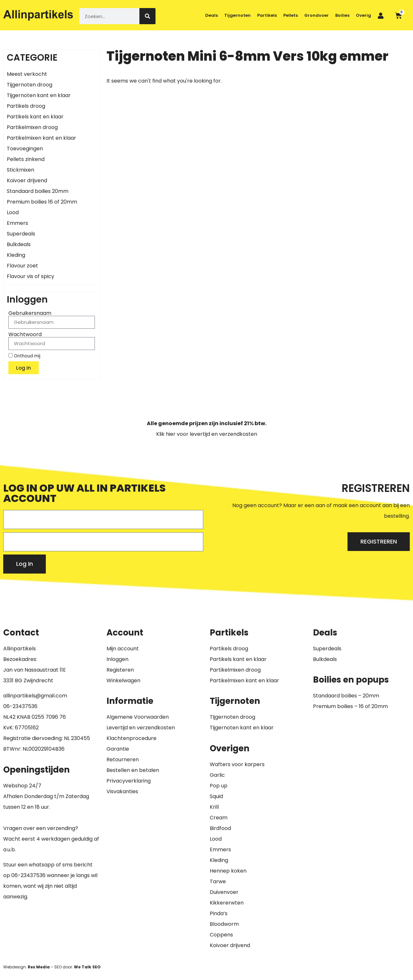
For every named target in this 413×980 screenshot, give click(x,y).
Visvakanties (122, 791)
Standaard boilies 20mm (38, 191)
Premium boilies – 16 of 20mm (350, 706)
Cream (219, 818)
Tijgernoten (237, 15)
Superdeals (21, 234)
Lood (13, 212)
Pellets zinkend (26, 159)
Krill (214, 807)
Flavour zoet (22, 266)
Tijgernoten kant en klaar (39, 95)
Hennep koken (228, 871)
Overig (363, 15)
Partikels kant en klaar (35, 117)
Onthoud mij (24, 356)
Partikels (267, 15)
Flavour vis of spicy (30, 276)
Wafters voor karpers (237, 764)
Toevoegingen (25, 149)
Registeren (120, 670)
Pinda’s (219, 913)
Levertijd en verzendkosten (141, 728)
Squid (216, 796)
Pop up (219, 786)
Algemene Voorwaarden (138, 717)
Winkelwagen (123, 680)
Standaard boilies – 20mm (346, 696)
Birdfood (220, 828)
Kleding (16, 255)
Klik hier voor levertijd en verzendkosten (207, 434)
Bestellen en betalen (133, 770)
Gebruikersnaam (30, 313)
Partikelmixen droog (32, 127)
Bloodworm (224, 924)
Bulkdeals (19, 244)
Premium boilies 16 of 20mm (42, 202)
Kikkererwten (227, 903)
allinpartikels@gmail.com (35, 696)
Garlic (217, 775)
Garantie (118, 749)
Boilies (342, 15)
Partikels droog (26, 106)
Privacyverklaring (129, 781)
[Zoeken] (147, 16)
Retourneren (123, 760)
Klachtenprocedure (131, 738)
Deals (212, 15)
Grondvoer (317, 15)
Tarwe (218, 881)
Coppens (221, 935)
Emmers (17, 223)
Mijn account (123, 649)
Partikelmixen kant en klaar (41, 138)
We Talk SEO (87, 967)
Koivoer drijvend (27, 180)
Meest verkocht (27, 74)
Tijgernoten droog (30, 85)
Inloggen (117, 659)
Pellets (291, 15)
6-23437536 (22, 706)
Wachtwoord (25, 335)
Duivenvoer (224, 892)
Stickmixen (20, 170)
